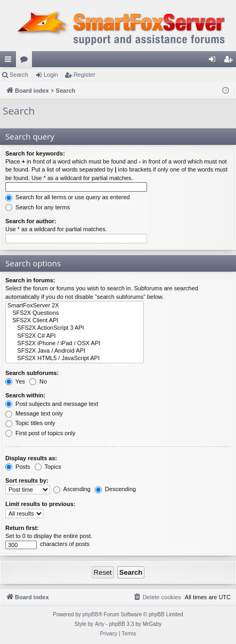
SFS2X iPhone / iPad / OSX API (75, 344)
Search (19, 75)
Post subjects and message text (52, 404)
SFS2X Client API (75, 321)
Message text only (34, 413)
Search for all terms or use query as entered (68, 197)
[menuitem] (157, 597)
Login (51, 75)
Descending (115, 489)
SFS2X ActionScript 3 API (75, 328)
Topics (48, 467)
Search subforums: (32, 373)
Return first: (22, 528)
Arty (100, 624)
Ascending (72, 489)
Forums (26, 61)
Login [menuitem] (214, 61)
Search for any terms (38, 207)
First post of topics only (40, 433)
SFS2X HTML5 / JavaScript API (75, 358)
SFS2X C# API (75, 336)
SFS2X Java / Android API (75, 351)
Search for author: (31, 221)
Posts (18, 467)
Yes (15, 381)
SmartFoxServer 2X (75, 306)
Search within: (25, 395)
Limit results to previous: (40, 504)
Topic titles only (30, 423)
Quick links (10, 61)
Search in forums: (30, 280)
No (38, 381)
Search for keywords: (35, 153)
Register (84, 75)
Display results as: (31, 458)
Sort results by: (27, 480)
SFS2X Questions (75, 313)
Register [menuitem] (230, 61)
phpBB (91, 614)
